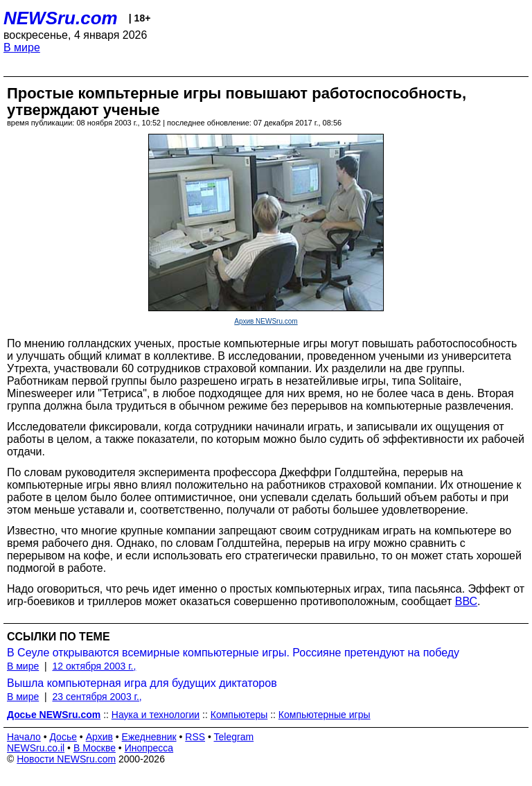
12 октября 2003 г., (94, 666)
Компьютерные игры (325, 715)
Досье (63, 737)
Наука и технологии (156, 715)
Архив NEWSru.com (266, 321)
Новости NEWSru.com (66, 759)
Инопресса (149, 748)
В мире (22, 47)
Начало (24, 737)
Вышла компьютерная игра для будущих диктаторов (142, 683)
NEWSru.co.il (36, 748)
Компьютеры (239, 715)
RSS (195, 737)
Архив (99, 737)
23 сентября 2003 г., (97, 697)
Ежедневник (149, 737)
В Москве (95, 748)
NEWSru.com (61, 18)
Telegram (234, 737)
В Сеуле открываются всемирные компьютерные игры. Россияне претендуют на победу (233, 653)
